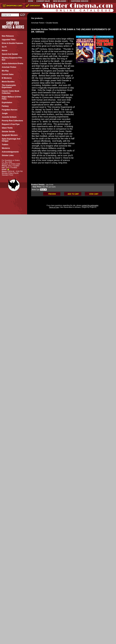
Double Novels (52, 23)
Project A (93, 207)
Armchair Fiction (38, 23)
